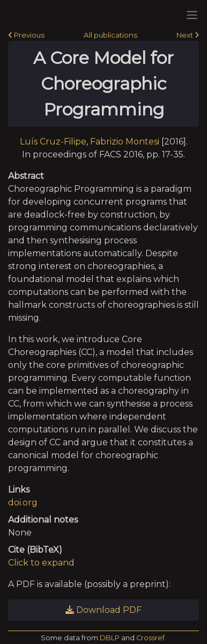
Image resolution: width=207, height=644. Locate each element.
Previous (26, 35)
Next (188, 35)
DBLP (110, 638)
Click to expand (41, 563)
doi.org (23, 502)
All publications (110, 35)
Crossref (150, 638)
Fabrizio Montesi (125, 142)
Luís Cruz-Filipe (53, 142)
